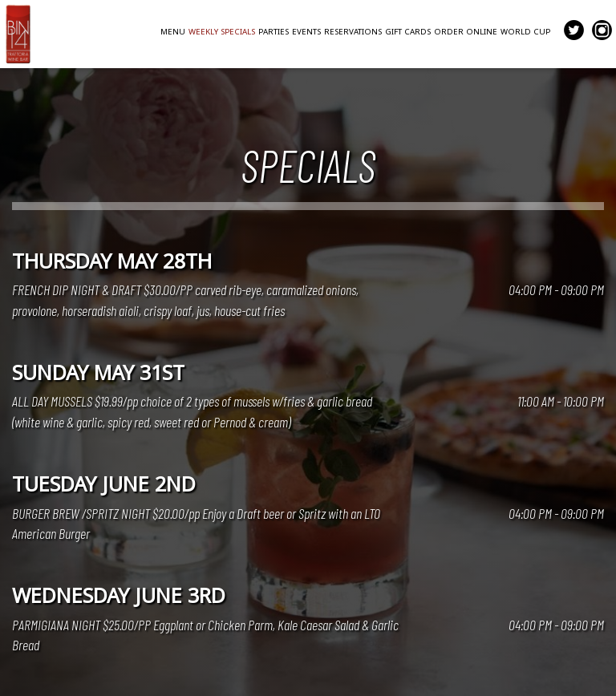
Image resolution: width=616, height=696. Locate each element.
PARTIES (274, 32)
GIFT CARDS (408, 32)
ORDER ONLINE (466, 32)
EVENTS (306, 32)
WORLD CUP (525, 32)
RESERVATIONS (353, 32)
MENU (173, 32)
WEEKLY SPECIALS (222, 32)
